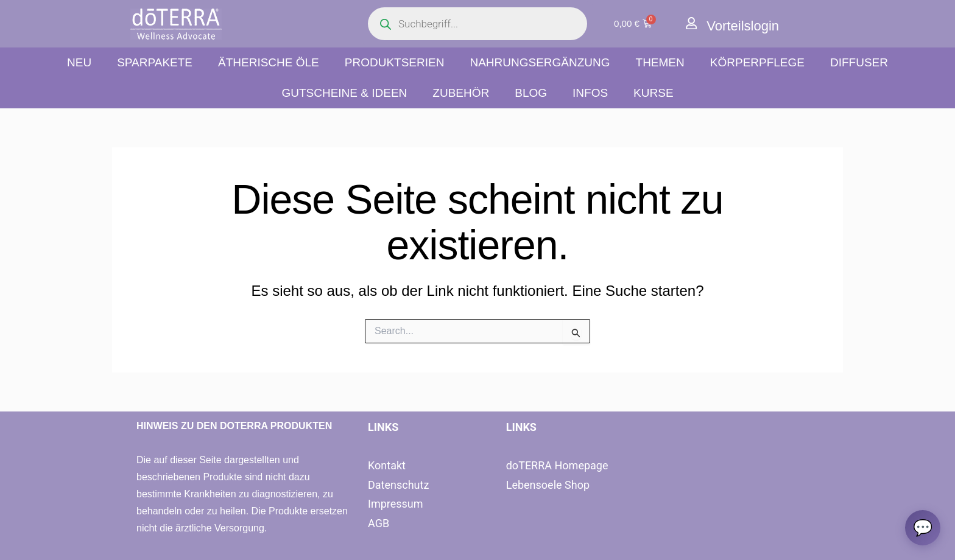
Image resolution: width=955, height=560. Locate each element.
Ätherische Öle (269, 62)
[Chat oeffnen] (922, 527)
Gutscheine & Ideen (344, 93)
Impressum (396, 504)
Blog (531, 93)
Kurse (653, 93)
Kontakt (387, 465)
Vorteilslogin (746, 25)
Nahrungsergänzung (540, 62)
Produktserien (395, 62)
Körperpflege (757, 62)
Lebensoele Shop (548, 485)
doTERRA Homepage (557, 465)
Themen (660, 62)
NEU (79, 62)
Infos (590, 93)
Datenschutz (398, 485)
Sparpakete (155, 62)
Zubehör (461, 93)
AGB (379, 523)
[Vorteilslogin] (692, 23)
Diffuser (859, 62)
